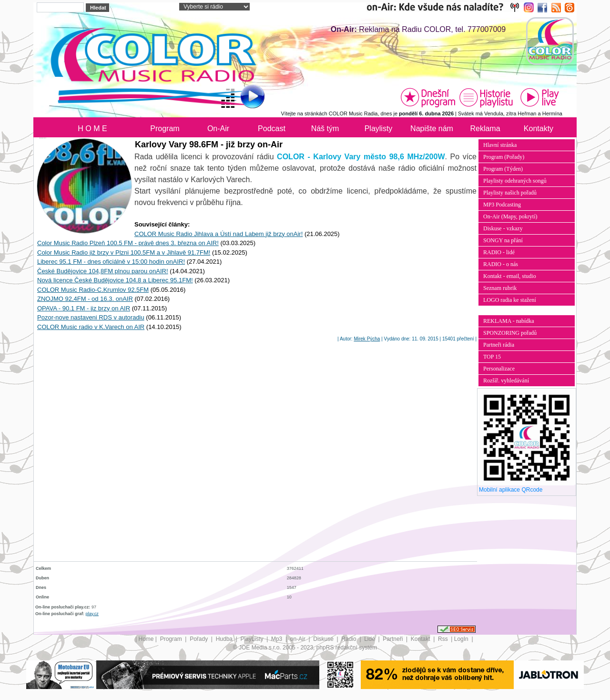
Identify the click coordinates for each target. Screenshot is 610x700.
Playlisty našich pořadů (510, 193)
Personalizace (499, 369)
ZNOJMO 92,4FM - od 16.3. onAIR (85, 299)
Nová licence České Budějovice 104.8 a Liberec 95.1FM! (115, 280)
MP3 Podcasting (502, 205)
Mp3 (278, 639)
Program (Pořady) (504, 157)
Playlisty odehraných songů (515, 181)
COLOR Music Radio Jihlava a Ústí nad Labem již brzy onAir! (219, 234)
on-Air (299, 639)
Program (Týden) (503, 169)
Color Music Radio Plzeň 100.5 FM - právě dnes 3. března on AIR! (128, 243)
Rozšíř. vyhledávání (506, 381)
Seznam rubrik (500, 288)
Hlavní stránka (500, 145)
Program (165, 129)
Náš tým (325, 129)
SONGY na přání (503, 240)
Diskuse (324, 639)
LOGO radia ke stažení (510, 300)
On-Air (218, 129)
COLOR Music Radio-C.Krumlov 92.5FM (93, 290)
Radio (350, 639)
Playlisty (379, 129)
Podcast (272, 129)
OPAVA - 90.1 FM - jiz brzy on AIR (84, 308)
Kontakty (539, 129)
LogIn (462, 639)
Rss (444, 639)
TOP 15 (492, 357)
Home (146, 639)
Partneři (393, 639)
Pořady (199, 639)
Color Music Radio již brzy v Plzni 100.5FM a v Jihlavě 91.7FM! (124, 252)
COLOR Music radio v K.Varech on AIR (91, 327)
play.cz (92, 614)
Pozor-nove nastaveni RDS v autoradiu (91, 317)
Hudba (225, 639)
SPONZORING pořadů (510, 333)
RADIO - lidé (499, 252)
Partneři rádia (499, 345)
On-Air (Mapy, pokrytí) (510, 216)
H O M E (92, 129)
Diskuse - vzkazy (503, 228)
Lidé (370, 639)
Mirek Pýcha (367, 339)
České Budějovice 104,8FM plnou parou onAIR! (103, 271)
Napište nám (432, 129)
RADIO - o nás (501, 264)
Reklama (485, 129)
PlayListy (252, 639)
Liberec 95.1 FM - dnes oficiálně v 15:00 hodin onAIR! (111, 262)
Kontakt (421, 639)
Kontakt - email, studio (510, 276)
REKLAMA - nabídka (509, 321)
